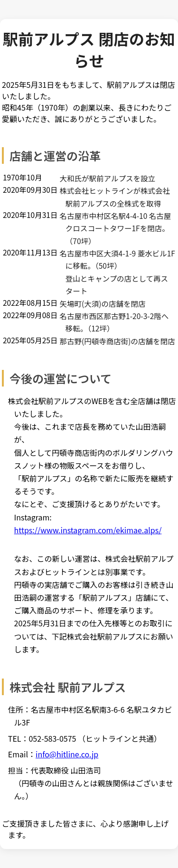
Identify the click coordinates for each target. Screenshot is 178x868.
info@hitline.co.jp (67, 754)
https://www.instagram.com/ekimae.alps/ (88, 530)
